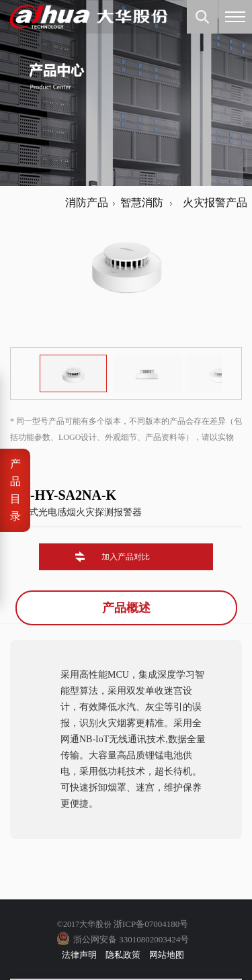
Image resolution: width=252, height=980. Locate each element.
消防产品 (87, 203)
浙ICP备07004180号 (151, 924)
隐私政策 (123, 955)
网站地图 (167, 955)
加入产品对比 (126, 557)
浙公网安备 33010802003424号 (131, 939)
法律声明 (79, 955)
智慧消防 (142, 203)
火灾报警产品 (212, 203)
